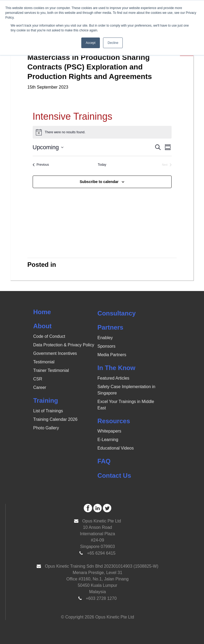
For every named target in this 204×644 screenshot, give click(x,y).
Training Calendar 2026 (55, 419)
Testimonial (44, 362)
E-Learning (108, 440)
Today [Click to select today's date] (102, 165)
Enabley (105, 338)
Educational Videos (116, 448)
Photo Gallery (46, 428)
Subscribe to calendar (99, 182)
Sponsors (107, 346)
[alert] (102, 132)
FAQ (104, 461)
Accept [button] (91, 43)
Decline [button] (113, 43)
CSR (38, 379)
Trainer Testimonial (51, 370)
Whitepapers (109, 431)
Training (46, 400)
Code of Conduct (49, 336)
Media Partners (112, 355)
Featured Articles (113, 378)
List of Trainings (48, 411)
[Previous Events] (41, 165)
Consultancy (117, 313)
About (42, 326)
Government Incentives (55, 353)
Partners (110, 327)
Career (40, 387)
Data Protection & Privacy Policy (64, 345)
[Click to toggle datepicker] (48, 147)
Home (42, 312)
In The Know (116, 368)
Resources (114, 421)
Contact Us (114, 475)
